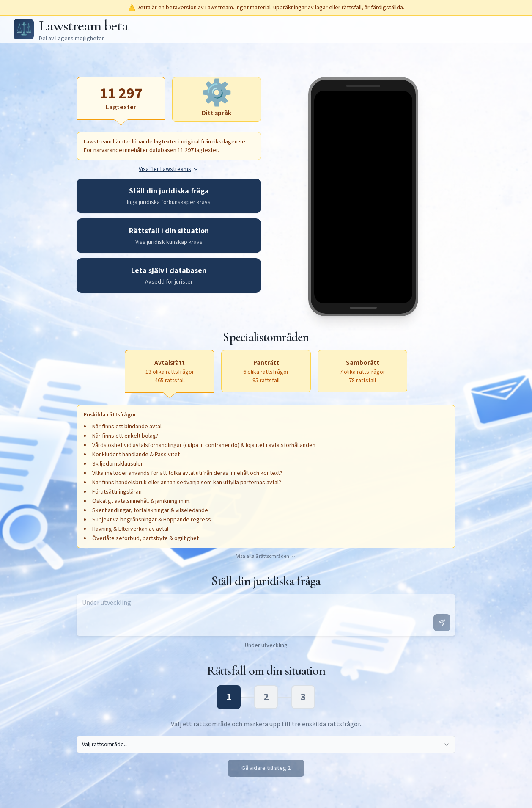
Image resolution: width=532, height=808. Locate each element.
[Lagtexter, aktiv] (121, 98)
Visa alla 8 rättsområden (266, 557)
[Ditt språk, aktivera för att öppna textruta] (217, 99)
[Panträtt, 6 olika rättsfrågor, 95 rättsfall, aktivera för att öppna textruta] (266, 371)
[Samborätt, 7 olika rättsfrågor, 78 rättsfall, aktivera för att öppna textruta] (362, 371)
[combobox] (266, 745)
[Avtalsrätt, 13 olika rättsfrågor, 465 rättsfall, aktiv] (170, 371)
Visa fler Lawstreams (169, 169)
